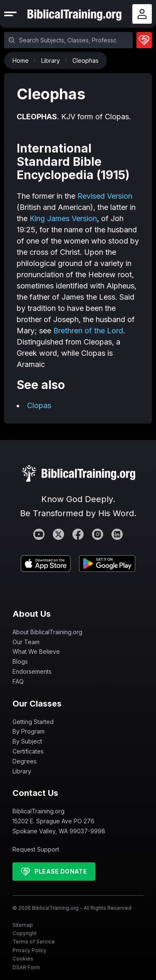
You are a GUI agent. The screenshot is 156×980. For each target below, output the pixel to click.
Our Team (26, 642)
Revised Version (105, 196)
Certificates (28, 751)
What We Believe (36, 651)
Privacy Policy (30, 950)
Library (53, 60)
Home (23, 60)
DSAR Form (26, 967)
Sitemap (23, 925)
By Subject (27, 741)
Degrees (25, 761)
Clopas (39, 405)
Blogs (20, 661)
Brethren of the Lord (88, 331)
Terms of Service (34, 942)
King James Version (63, 218)
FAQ (18, 681)
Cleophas (85, 60)
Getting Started (33, 722)
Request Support (36, 849)
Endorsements (32, 671)
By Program (28, 731)
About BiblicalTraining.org (47, 632)
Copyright (25, 933)
